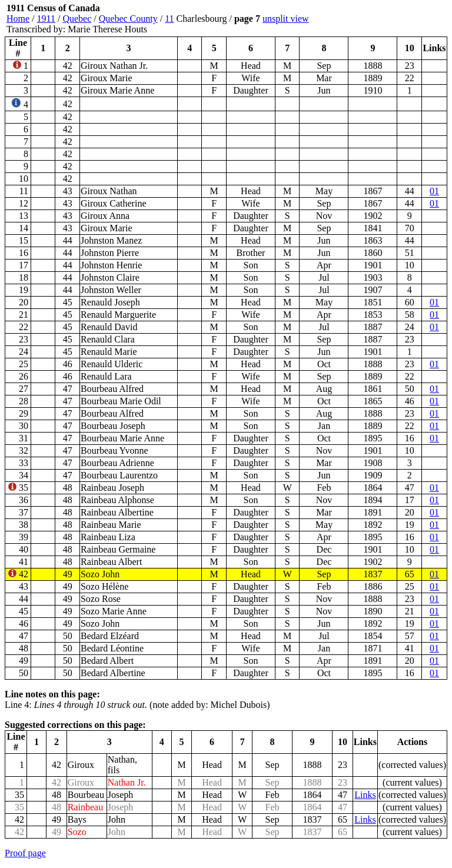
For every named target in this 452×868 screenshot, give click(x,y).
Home (18, 19)
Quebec (77, 19)
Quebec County (128, 19)
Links (365, 795)
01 (434, 191)
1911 (46, 19)
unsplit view (286, 19)
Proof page (25, 853)
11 (169, 19)
